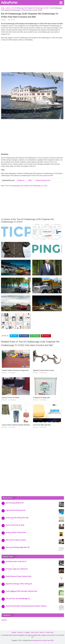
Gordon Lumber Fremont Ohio (16, 532)
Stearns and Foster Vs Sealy (15, 525)
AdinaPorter (9, 2)
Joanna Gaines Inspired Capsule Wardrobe (16, 425)
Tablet (30, 180)
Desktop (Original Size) (43, 180)
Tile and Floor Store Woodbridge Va (18, 599)
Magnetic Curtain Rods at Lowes (44, 370)
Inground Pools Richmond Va (16, 510)
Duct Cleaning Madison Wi (15, 503)
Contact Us (20, 632)
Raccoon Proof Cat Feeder (11, 398)
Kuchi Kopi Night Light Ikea (42, 425)
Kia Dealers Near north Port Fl (16, 562)
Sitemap (14, 632)
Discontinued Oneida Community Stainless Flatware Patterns (26, 606)
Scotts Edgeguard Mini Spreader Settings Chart (22, 591)
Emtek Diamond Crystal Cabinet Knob (18, 576)
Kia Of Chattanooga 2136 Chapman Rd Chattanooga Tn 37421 (27, 186)
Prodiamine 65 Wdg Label (41, 398)
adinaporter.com (38, 640)
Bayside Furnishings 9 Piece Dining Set (19, 584)
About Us (42, 632)
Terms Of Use (35, 632)
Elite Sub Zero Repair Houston (16, 540)
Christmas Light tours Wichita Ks (17, 569)
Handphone (21, 180)
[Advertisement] (32, 57)
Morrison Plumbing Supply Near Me (18, 547)
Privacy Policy (50, 632)
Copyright (27, 632)
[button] (61, 3)
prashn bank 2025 (49, 640)
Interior (3, 20)
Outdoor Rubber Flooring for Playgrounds (15, 370)
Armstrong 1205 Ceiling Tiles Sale (17, 518)
